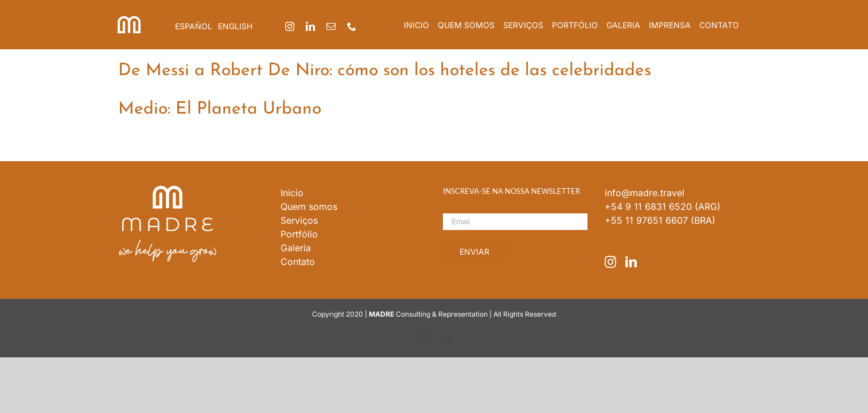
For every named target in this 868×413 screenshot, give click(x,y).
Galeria (296, 248)
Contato (298, 262)
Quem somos (309, 206)
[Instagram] (610, 262)
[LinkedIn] (631, 262)
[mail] (331, 26)
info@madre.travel (645, 193)
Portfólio (299, 234)
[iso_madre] (129, 21)
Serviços (299, 220)
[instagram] (290, 26)
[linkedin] (310, 26)
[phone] (352, 26)
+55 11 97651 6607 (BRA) (660, 220)
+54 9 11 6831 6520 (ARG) (663, 206)
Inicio (292, 193)
